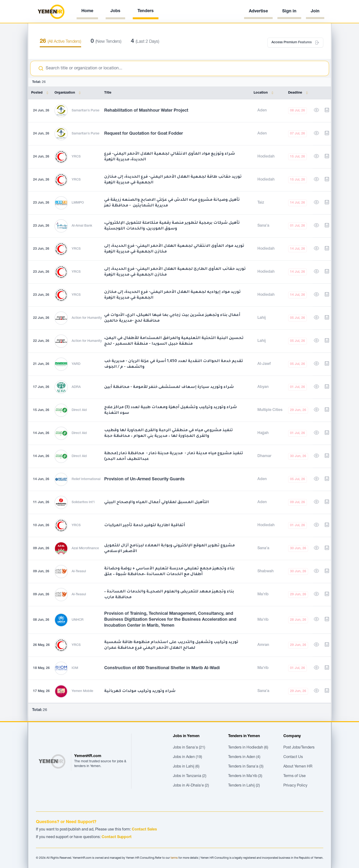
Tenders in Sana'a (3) (246, 767)
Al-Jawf (264, 364)
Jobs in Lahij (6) (186, 767)
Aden (262, 111)
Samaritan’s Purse (86, 111)
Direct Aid (79, 410)
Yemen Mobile (82, 691)
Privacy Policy (295, 786)
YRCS (76, 157)
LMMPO (78, 203)
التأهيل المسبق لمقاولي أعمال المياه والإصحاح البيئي (157, 502)
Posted (41, 93)
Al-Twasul (79, 572)
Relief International (86, 479)
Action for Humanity (87, 318)
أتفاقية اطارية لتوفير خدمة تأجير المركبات (145, 525)
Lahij (262, 318)
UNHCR (78, 620)
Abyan (263, 387)
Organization (69, 93)
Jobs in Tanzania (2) (190, 776)
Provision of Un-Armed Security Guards (144, 479)
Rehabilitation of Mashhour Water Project (146, 111)
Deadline (299, 93)
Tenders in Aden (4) (244, 757)
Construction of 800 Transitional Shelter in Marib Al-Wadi (162, 668)
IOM (75, 668)
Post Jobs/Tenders (299, 748)
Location (264, 93)
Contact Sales (144, 830)
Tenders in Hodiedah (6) (248, 748)
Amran (263, 645)
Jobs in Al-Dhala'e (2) (191, 786)
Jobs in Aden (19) (187, 757)
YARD (76, 364)
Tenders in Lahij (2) (244, 786)
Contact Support (117, 837)
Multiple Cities (270, 410)
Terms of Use (295, 776)
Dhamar (264, 456)
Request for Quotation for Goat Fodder (144, 134)
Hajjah (263, 433)
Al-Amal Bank (82, 226)
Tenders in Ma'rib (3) (245, 776)
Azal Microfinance (85, 548)
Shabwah (266, 572)
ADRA (76, 387)
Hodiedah (266, 157)
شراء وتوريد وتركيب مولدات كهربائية (140, 691)
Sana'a (263, 226)
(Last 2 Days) (145, 42)
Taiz (261, 203)
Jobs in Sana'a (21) (189, 748)
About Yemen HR (298, 767)
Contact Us (293, 757)
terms (174, 858)
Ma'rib (263, 595)
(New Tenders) (106, 42)
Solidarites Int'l (83, 502)
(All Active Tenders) (60, 42)
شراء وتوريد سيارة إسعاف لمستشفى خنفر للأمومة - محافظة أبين (169, 387)
